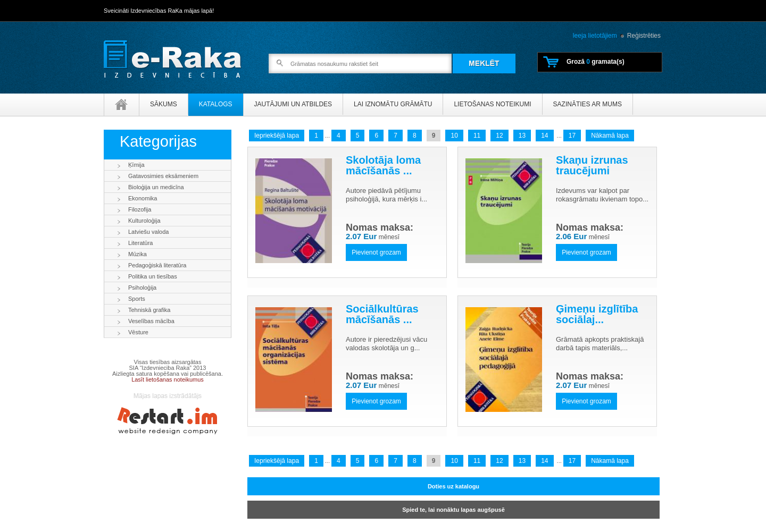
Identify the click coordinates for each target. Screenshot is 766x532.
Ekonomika (143, 198)
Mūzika (138, 254)
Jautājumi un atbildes (293, 104)
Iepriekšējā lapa (277, 136)
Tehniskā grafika (149, 310)
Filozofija (140, 209)
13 (522, 136)
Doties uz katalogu (453, 486)
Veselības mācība (151, 321)
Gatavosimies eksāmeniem (163, 176)
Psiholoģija (142, 288)
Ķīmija (136, 165)
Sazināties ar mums (588, 104)
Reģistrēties (644, 36)
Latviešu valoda (148, 232)
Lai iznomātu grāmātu (393, 104)
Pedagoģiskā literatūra (157, 265)
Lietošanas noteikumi (492, 104)
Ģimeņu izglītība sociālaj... (597, 314)
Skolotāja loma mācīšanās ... (383, 165)
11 (477, 136)
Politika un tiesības (153, 276)
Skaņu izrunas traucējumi (592, 165)
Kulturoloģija (144, 221)
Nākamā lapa (610, 136)
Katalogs (216, 104)
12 (499, 136)
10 (454, 136)
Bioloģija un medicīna (156, 187)
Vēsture (138, 332)
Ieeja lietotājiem (594, 36)
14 (544, 136)
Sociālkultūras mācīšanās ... (382, 314)
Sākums (164, 104)
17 (572, 136)
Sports (137, 299)
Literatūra (140, 243)
